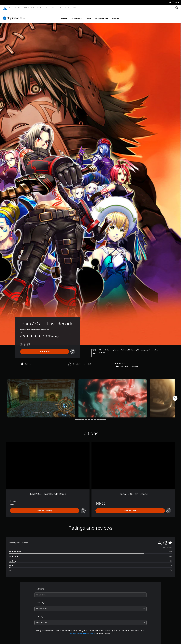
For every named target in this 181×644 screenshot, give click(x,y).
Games (11, 8)
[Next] (175, 396)
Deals (88, 16)
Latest (64, 16)
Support (71, 8)
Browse (116, 16)
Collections (76, 16)
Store (62, 8)
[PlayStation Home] (5, 8)
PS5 (19, 8)
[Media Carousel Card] (41, 396)
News (54, 8)
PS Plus (33, 8)
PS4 (25, 8)
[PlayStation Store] (15, 15)
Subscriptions (102, 16)
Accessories (44, 8)
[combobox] (91, 592)
